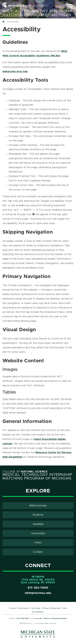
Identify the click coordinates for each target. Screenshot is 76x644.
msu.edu (39, 618)
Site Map (36, 608)
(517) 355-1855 (23, 618)
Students (38, 515)
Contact (38, 552)
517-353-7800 (38, 588)
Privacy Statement (52, 608)
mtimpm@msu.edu (38, 593)
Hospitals (38, 524)
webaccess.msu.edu (15, 71)
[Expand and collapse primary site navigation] (70, 6)
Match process (38, 506)
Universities (38, 533)
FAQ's (38, 543)
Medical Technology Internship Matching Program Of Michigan (37, 13)
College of (25, 472)
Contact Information (19, 608)
